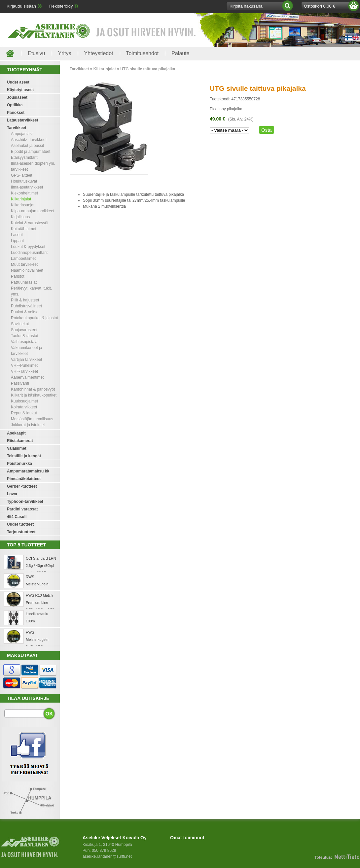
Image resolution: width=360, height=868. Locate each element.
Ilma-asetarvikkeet (27, 187)
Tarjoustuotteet (21, 532)
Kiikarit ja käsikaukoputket (34, 395)
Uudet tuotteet (20, 524)
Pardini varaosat (22, 509)
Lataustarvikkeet (23, 120)
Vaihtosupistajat (25, 342)
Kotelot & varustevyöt (30, 223)
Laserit (17, 235)
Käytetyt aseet (20, 90)
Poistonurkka (19, 464)
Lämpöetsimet (23, 259)
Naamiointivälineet (27, 270)
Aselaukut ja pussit (27, 146)
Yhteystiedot (98, 53)
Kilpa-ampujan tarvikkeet (33, 211)
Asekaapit (16, 433)
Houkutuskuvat (24, 181)
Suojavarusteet (24, 330)
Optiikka (15, 105)
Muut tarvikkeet (24, 264)
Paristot (18, 276)
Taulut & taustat (25, 336)
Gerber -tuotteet (22, 486)
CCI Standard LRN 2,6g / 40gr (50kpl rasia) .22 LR (41, 566)
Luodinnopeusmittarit (29, 253)
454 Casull (17, 517)
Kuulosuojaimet (24, 401)
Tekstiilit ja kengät (24, 456)
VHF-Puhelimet (24, 365)
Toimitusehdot (143, 53)
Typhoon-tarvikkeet (25, 502)
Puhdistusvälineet (26, 306)
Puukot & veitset (25, 312)
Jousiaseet (17, 97)
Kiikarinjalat (21, 199)
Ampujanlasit (22, 134)
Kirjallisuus (20, 217)
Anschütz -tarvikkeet (29, 140)
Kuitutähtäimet (24, 229)
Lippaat (17, 241)
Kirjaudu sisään (21, 6)
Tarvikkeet (17, 128)
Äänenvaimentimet (27, 377)
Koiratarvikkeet (24, 407)
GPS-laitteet (22, 175)
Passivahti (20, 383)
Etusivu (36, 53)
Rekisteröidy (61, 6)
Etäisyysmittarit (24, 157)
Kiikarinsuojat (23, 205)
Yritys (64, 53)
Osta (267, 130)
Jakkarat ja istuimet (28, 425)
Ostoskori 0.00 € (320, 6)
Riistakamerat (20, 441)
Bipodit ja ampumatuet (31, 152)
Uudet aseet (18, 82)
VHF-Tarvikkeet (24, 371)
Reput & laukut (24, 413)
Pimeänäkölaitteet (24, 479)
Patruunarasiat (24, 282)
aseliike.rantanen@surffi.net (107, 856)
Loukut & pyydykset (28, 247)
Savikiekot (20, 324)
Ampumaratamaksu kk (28, 471)
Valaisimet (17, 448)
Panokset (16, 113)
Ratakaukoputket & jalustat (35, 318)
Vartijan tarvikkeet (26, 360)
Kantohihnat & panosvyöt (33, 389)
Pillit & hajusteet (25, 300)
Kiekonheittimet (24, 193)
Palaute (180, 53)
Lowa (12, 494)
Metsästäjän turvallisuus (32, 419)
